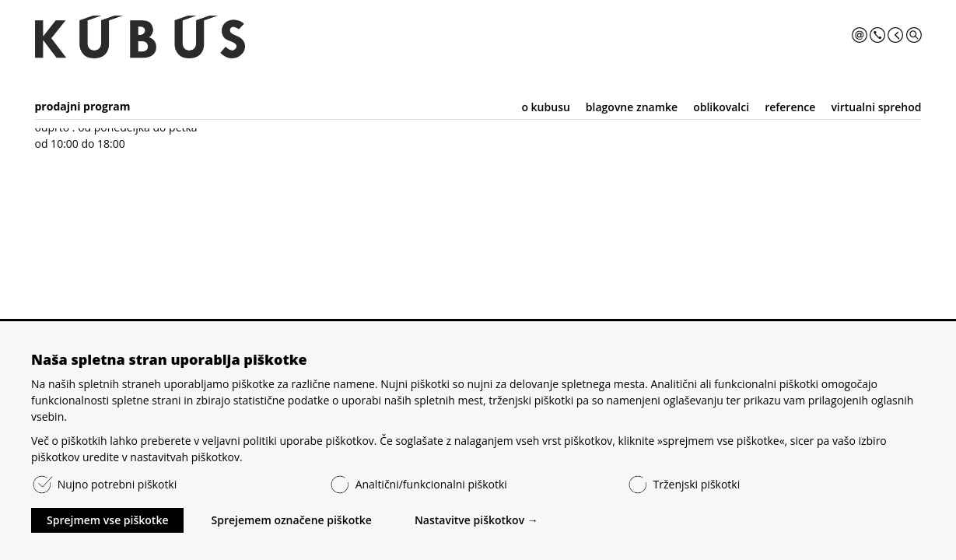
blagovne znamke (632, 107)
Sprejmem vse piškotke (107, 520)
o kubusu (545, 107)
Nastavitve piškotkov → (476, 520)
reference (790, 107)
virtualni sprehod (876, 107)
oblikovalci (721, 107)
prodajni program (83, 106)
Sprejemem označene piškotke (291, 520)
